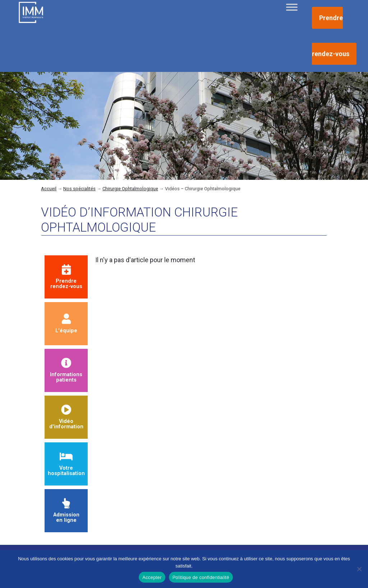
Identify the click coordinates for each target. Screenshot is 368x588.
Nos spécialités (79, 189)
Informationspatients (66, 371)
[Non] (359, 569)
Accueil (49, 189)
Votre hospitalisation (66, 464)
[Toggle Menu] (292, 7)
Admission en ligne (66, 511)
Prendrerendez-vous (66, 277)
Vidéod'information (66, 417)
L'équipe (66, 324)
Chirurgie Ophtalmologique (130, 189)
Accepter (152, 577)
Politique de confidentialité (201, 577)
